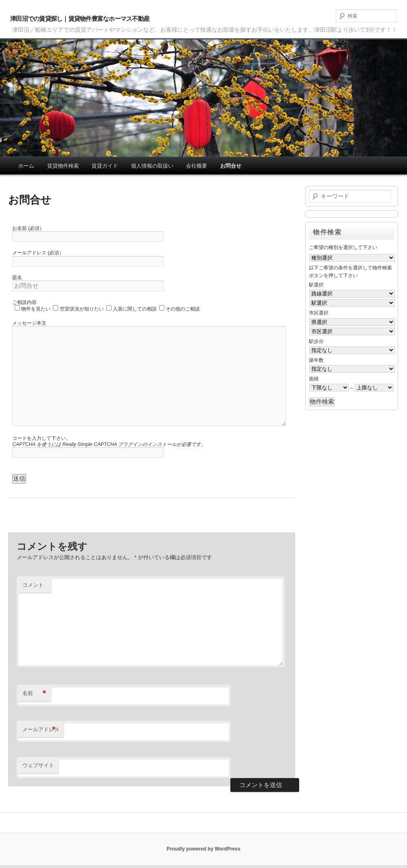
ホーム (26, 166)
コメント (33, 585)
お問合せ (231, 166)
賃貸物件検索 (63, 166)
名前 (34, 694)
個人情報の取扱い (152, 166)
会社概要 (197, 166)
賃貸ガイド (105, 166)
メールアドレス (41, 730)
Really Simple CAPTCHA (90, 444)
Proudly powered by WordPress (203, 849)
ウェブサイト (38, 765)
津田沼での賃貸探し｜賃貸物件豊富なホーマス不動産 (80, 19)
